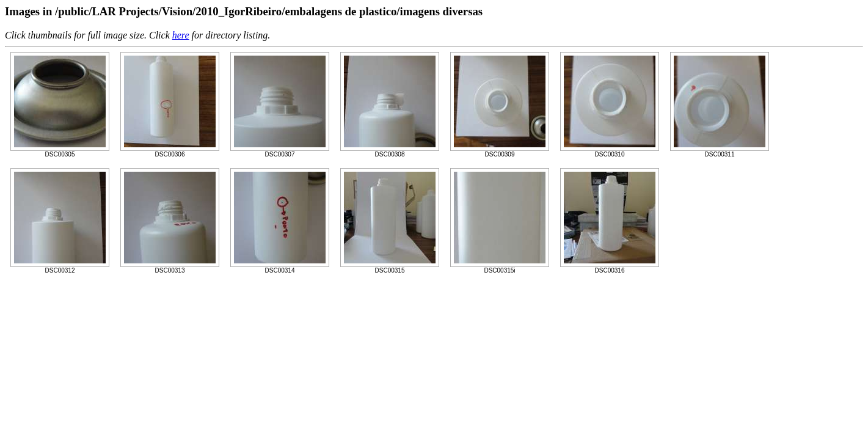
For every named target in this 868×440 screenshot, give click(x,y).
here (181, 35)
